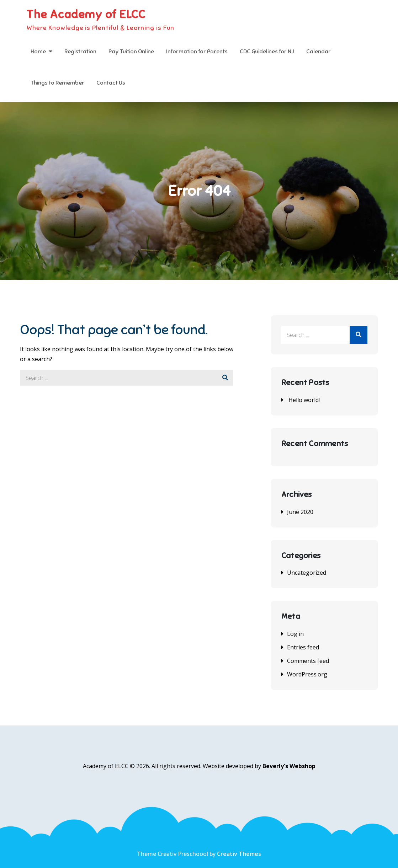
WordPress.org (307, 674)
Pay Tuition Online (131, 52)
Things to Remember (57, 83)
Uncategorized (307, 573)
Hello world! (304, 400)
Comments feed (308, 661)
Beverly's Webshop (289, 766)
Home (38, 52)
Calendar (319, 52)
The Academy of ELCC (86, 14)
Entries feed (303, 647)
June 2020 (300, 512)
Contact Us (111, 83)
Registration (80, 52)
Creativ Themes (239, 854)
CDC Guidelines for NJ (267, 52)
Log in (295, 634)
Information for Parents (197, 52)
